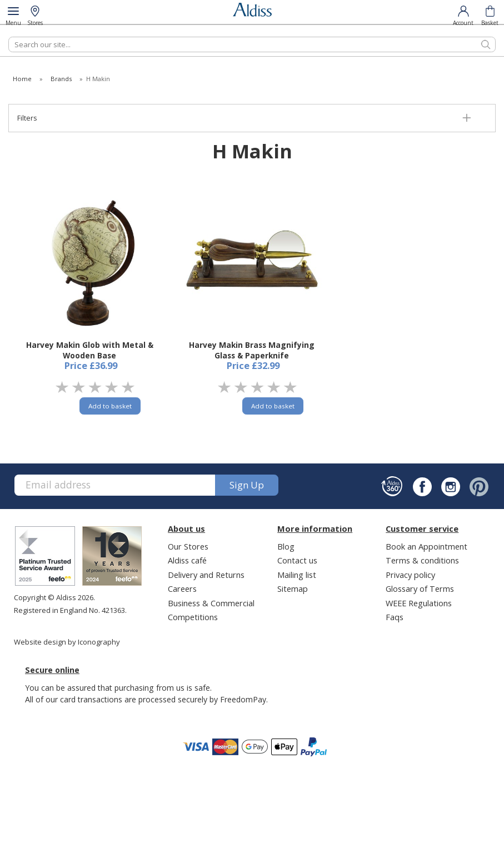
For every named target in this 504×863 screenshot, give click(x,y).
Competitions (193, 617)
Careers (182, 588)
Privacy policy (410, 575)
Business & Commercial (211, 603)
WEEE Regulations (419, 603)
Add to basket (110, 406)
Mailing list (297, 575)
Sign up (247, 485)
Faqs (395, 617)
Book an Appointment (426, 546)
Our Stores (188, 546)
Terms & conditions (422, 560)
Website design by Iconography (67, 642)
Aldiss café (187, 560)
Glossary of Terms (420, 588)
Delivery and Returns (206, 575)
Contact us (297, 560)
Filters (27, 118)
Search (9, 36)
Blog (286, 546)
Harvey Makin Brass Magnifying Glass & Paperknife (252, 350)
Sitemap (293, 588)
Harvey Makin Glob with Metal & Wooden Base (90, 350)
